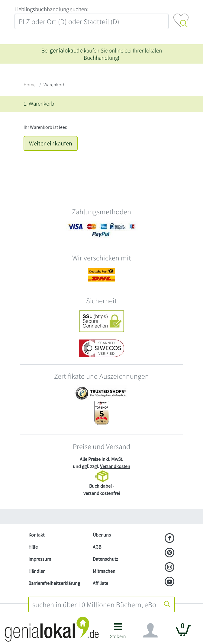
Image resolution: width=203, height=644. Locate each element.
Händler (36, 571)
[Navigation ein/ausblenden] (150, 630)
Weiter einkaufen (51, 143)
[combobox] (94, 604)
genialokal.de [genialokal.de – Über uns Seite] (66, 50)
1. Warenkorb (39, 104)
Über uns (102, 535)
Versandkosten (115, 466)
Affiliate (100, 583)
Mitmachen (104, 571)
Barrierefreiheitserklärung (54, 583)
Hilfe (33, 547)
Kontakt (36, 535)
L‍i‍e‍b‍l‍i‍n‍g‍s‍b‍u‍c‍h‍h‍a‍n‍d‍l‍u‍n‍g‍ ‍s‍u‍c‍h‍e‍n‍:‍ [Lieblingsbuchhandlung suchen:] (51, 9)
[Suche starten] (167, 604)
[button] (118, 633)
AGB (97, 547)
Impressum (40, 559)
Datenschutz (105, 559)
